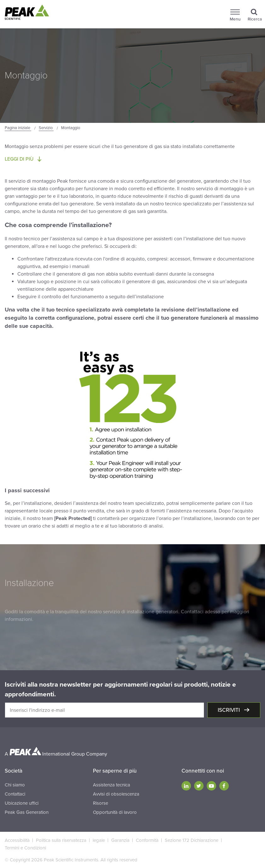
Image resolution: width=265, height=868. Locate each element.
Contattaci (15, 794)
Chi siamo (15, 785)
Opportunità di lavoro (115, 812)
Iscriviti (229, 710)
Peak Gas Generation (27, 812)
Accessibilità (17, 840)
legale (99, 840)
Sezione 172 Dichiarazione (192, 840)
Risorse (101, 803)
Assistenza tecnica (112, 785)
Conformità (147, 840)
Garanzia (120, 840)
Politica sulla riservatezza (61, 840)
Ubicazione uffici (22, 803)
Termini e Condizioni (25, 848)
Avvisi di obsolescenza (116, 794)
